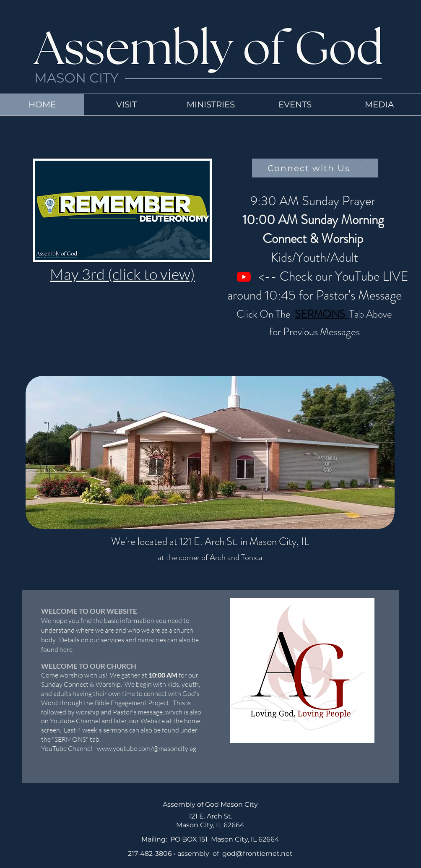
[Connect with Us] (315, 168)
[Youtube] (244, 277)
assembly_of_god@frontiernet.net (235, 854)
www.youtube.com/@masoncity (143, 748)
